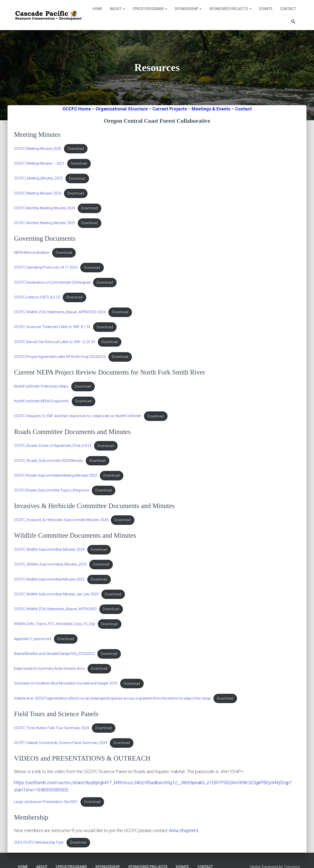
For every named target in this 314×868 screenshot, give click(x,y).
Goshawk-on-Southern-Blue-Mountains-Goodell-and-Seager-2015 (66, 684)
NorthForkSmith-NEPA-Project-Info (42, 401)
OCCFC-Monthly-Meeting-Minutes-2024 (45, 208)
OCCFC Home (77, 109)
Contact (288, 9)
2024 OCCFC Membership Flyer (39, 843)
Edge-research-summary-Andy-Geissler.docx (49, 669)
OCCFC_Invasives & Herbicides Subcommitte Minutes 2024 (61, 520)
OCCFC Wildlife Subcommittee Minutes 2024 (49, 550)
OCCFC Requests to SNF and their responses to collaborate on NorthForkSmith (78, 416)
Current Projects (170, 109)
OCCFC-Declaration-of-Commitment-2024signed (52, 283)
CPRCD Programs (150, 9)
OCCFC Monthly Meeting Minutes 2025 (45, 223)
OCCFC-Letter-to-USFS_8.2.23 (37, 297)
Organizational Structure (122, 109)
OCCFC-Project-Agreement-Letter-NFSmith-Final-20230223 (60, 357)
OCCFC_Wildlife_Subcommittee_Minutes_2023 (50, 564)
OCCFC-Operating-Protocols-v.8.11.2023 (46, 268)
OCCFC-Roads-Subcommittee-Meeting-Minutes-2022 (56, 476)
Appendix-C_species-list (33, 639)
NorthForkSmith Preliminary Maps (41, 386)
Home (97, 9)
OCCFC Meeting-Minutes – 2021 (39, 164)
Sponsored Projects (230, 9)
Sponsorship (188, 9)
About (117, 9)
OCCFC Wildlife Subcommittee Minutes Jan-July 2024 (56, 594)
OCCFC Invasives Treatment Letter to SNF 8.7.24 (52, 327)
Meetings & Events (211, 109)
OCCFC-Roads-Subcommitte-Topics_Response (52, 490)
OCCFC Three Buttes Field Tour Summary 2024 (52, 728)
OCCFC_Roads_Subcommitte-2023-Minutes (49, 461)
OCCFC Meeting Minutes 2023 (38, 193)
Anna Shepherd (183, 830)
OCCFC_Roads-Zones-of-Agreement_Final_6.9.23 (53, 446)
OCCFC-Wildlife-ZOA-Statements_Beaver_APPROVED (55, 609)
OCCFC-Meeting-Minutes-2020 (38, 149)
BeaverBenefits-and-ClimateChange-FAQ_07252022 (54, 654)
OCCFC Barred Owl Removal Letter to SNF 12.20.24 (55, 342)
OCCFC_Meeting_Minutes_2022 (38, 179)
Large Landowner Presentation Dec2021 (46, 802)
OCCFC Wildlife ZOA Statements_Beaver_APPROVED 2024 (60, 312)
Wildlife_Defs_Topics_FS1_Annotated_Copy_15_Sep (55, 624)
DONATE (266, 9)
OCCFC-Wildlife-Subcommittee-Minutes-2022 (49, 579)
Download (76, 149)
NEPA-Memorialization (32, 253)
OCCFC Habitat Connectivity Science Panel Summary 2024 (61, 743)
